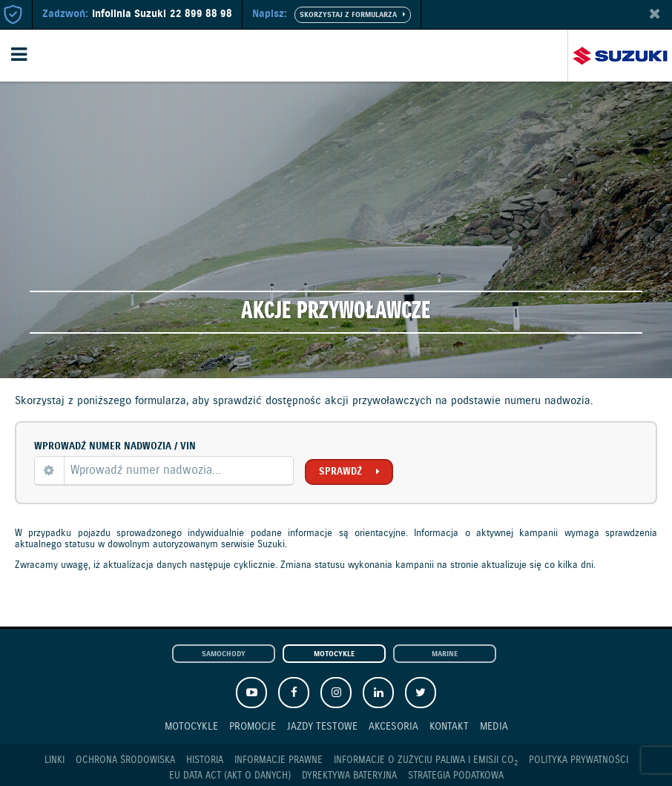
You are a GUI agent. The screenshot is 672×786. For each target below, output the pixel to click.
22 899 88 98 (201, 14)
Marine (445, 654)
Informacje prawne (279, 760)
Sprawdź (340, 472)
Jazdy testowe (322, 726)
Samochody (224, 654)
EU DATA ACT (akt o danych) (230, 776)
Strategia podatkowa (456, 776)
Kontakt (449, 726)
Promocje (253, 726)
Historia (205, 760)
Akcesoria (393, 726)
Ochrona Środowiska (125, 760)
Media (494, 726)
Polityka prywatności (579, 760)
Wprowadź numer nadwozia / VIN (115, 446)
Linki (55, 760)
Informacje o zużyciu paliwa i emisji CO (426, 761)
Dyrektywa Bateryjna (349, 776)
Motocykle (334, 654)
